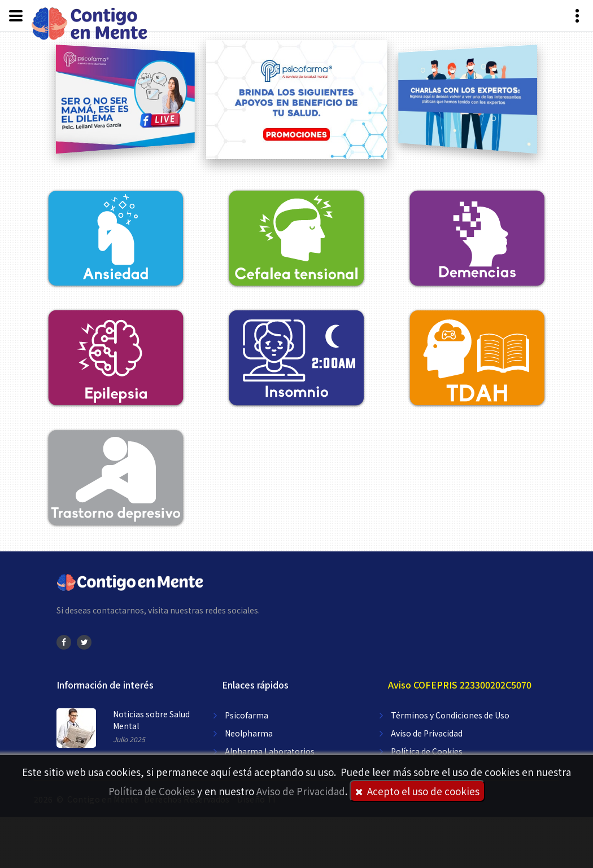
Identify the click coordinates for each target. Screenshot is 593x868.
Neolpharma (249, 733)
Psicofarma (247, 715)
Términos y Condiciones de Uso (450, 715)
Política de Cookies (152, 791)
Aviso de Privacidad (301, 791)
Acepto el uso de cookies (417, 791)
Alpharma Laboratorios (270, 751)
